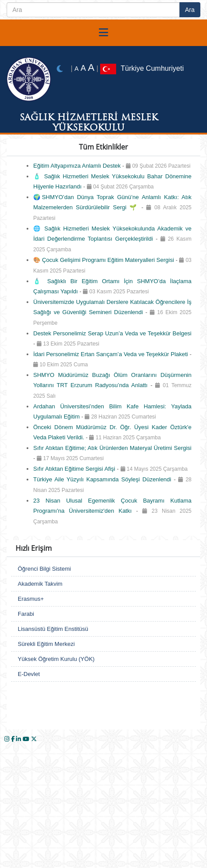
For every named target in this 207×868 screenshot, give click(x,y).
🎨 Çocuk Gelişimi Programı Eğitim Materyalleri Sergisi (104, 260)
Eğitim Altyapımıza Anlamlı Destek (78, 166)
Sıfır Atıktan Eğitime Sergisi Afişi (75, 469)
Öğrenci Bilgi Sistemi (44, 569)
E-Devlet (29, 674)
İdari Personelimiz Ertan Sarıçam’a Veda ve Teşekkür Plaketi (111, 354)
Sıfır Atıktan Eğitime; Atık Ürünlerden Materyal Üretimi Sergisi (112, 448)
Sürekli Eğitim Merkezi (46, 644)
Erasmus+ (31, 599)
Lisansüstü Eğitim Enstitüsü (53, 629)
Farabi (26, 614)
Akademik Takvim (40, 584)
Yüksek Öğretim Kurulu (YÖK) (56, 659)
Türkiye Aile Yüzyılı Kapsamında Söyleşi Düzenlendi (103, 479)
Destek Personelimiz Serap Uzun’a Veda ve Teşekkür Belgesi (112, 333)
